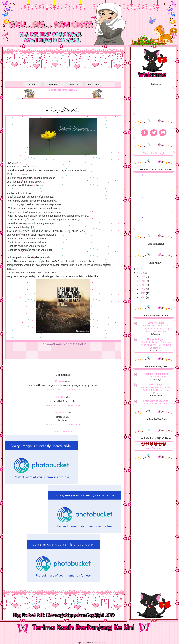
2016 (139, 273)
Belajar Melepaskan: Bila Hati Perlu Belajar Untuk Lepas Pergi (156, 390)
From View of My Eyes (156, 401)
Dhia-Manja (99, 643)
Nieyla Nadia (60, 413)
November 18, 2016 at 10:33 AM (63, 425)
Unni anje (60, 381)
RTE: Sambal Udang (156, 377)
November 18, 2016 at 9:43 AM (63, 390)
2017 (139, 269)
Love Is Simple (156, 323)
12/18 (142, 281)
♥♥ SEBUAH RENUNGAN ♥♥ (63, 90)
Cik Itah (60, 397)
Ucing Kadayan (156, 339)
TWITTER (73, 84)
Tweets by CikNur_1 (154, 153)
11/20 (142, 297)
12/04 (142, 289)
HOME (32, 84)
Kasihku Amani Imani (156, 374)
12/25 (142, 277)
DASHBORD (53, 84)
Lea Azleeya (156, 384)
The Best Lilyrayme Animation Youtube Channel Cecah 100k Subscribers (156, 345)
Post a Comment (63, 432)
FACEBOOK (94, 84)
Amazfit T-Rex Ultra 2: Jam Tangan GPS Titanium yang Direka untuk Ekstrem (156, 329)
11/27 (142, 293)
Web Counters (154, 448)
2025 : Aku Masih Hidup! (156, 404)
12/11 (142, 285)
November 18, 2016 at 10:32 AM (63, 405)
